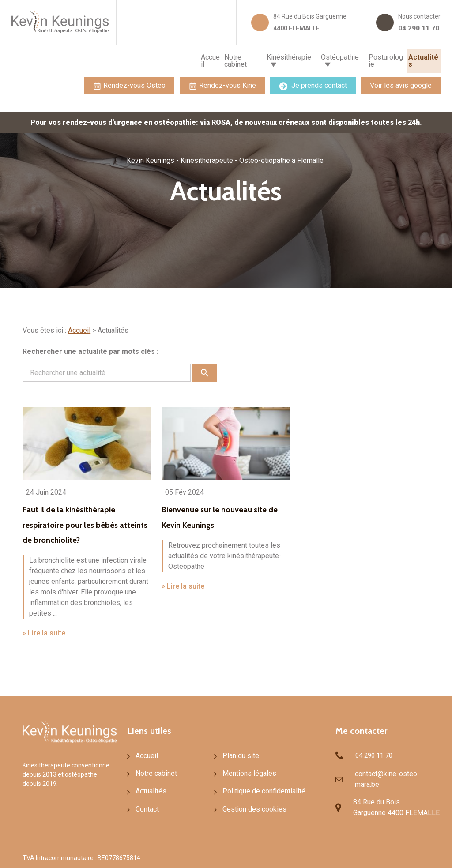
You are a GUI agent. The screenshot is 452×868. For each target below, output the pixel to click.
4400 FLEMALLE (311, 21)
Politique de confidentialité (259, 789)
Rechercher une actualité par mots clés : (90, 348)
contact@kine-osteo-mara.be (385, 774)
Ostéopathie (311, 59)
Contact (147, 807)
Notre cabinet (195, 59)
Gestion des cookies (250, 807)
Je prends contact (313, 82)
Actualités (418, 59)
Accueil (153, 59)
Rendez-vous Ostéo (129, 82)
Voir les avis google (401, 82)
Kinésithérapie (249, 59)
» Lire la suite (44, 629)
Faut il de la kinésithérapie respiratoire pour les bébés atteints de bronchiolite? (84, 521)
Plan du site (239, 752)
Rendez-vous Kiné (222, 82)
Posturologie (371, 59)
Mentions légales (246, 770)
